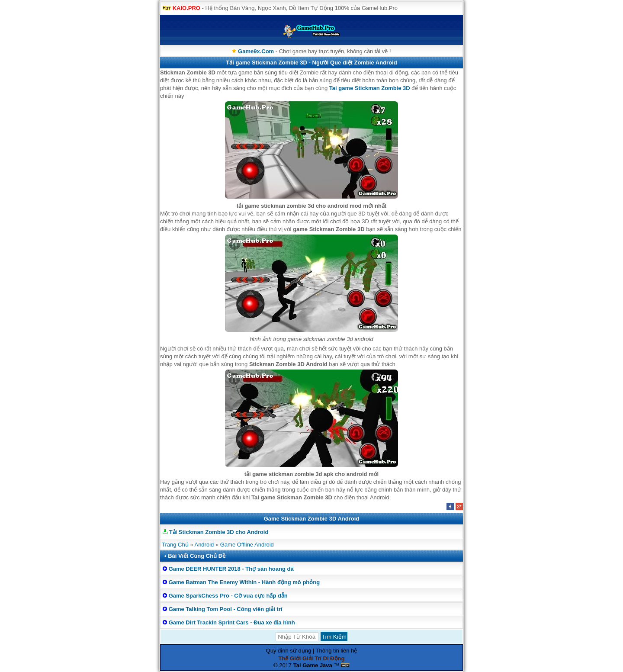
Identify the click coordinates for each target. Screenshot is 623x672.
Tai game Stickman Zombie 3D (370, 88)
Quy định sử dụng (289, 651)
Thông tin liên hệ (337, 651)
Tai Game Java (313, 665)
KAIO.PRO (186, 8)
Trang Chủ (175, 545)
